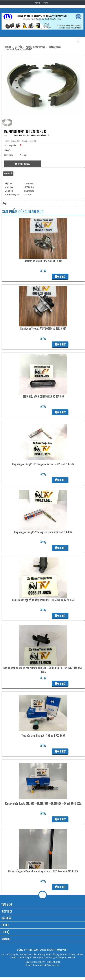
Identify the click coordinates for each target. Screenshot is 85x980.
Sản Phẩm (18, 47)
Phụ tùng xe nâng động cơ (35, 47)
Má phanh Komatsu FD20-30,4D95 (19, 49)
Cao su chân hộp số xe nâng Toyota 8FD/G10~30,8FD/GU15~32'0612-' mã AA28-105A (43, 670)
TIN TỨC (5, 925)
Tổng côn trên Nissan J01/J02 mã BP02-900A (43, 735)
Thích (7, 141)
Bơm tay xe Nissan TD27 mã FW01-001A (43, 261)
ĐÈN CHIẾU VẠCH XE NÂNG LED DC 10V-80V (43, 396)
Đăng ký (45, 3)
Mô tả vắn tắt (8, 174)
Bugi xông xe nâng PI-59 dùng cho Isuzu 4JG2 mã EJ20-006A (43, 532)
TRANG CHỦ (7, 904)
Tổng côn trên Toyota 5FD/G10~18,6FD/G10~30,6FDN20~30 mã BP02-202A (43, 803)
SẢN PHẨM (6, 918)
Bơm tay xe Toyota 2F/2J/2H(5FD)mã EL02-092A (43, 328)
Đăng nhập (37, 3)
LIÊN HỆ (5, 932)
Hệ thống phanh (55, 47)
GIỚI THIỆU (7, 911)
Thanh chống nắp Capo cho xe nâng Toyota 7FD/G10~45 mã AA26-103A (43, 871)
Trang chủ (7, 47)
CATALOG (6, 939)
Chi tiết (60, 276)
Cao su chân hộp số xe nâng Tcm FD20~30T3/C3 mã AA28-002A (43, 600)
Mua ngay (22, 164)
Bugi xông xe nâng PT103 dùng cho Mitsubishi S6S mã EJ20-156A (43, 464)
